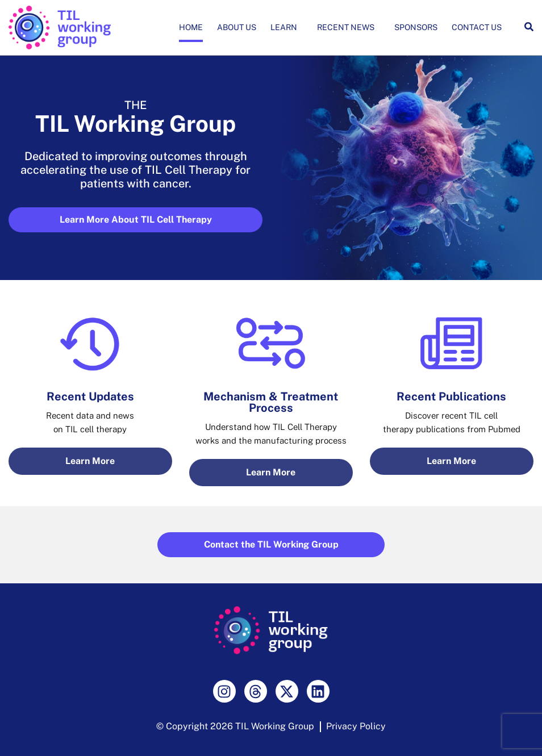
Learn (287, 27)
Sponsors (416, 27)
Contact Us (477, 27)
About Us (237, 27)
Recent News (349, 27)
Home (191, 27)
